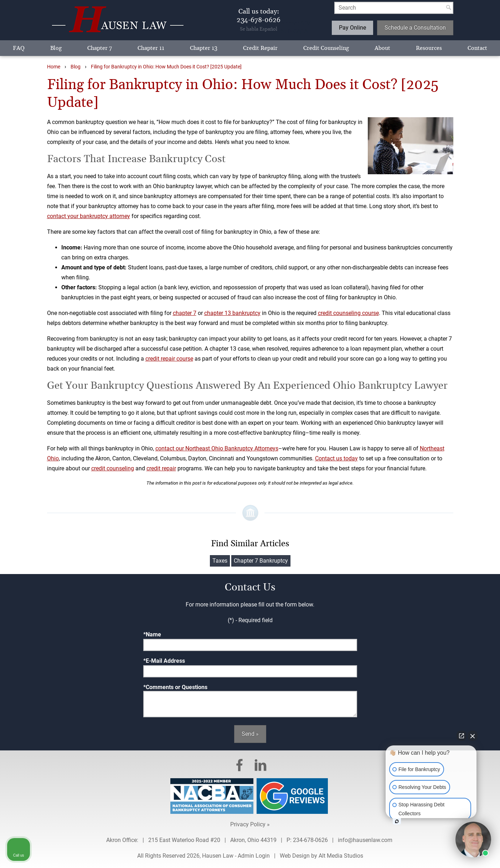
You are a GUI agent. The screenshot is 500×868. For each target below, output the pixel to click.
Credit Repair (260, 48)
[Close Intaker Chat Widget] (473, 736)
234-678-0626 (310, 840)
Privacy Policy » (250, 824)
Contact (477, 48)
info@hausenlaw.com (366, 840)
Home (54, 67)
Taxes (220, 561)
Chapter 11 (151, 48)
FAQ (19, 48)
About (382, 48)
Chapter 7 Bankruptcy (261, 561)
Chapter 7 (100, 48)
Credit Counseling (326, 48)
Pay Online (352, 28)
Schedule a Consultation (415, 28)
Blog (56, 48)
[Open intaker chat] (397, 821)
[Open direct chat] (462, 736)
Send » (250, 734)
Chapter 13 (204, 48)
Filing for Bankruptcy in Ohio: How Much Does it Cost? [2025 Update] (166, 67)
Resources (429, 48)
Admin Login (254, 856)
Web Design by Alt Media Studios (321, 856)
